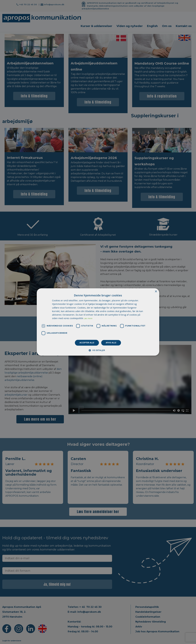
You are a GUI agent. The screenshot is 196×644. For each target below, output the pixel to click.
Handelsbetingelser (148, 612)
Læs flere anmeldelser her (98, 512)
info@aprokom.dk (54, 4)
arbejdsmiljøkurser (16, 395)
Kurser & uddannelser (96, 26)
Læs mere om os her (40, 419)
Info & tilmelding (34, 96)
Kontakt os (184, 26)
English (152, 26)
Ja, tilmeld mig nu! (57, 584)
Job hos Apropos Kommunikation (157, 632)
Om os (167, 26)
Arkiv (139, 627)
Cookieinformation (148, 617)
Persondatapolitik (147, 607)
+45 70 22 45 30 (28, 4)
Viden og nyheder (130, 26)
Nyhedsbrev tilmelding (151, 622)
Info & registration (162, 96)
